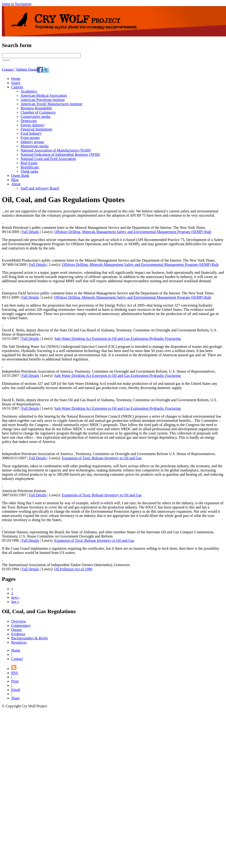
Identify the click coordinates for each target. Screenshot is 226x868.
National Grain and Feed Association (48, 159)
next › (16, 597)
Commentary (21, 625)
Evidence (18, 634)
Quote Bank (20, 176)
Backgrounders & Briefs (29, 638)
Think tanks (29, 171)
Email (16, 690)
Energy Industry (33, 125)
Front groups (30, 138)
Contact (8, 69)
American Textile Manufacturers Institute (52, 104)
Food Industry (31, 133)
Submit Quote (27, 69)
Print (15, 681)
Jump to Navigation (17, 4)
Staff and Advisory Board (40, 188)
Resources (19, 642)
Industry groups (32, 142)
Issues (16, 83)
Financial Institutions (36, 129)
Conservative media (36, 117)
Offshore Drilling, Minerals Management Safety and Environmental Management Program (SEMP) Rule (133, 232)
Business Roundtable (36, 108)
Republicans (30, 167)
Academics (29, 91)
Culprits (17, 87)
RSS (14, 673)
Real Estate (29, 163)
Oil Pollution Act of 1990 (73, 569)
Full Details (30, 232)
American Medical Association (44, 95)
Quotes (16, 630)
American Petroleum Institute (43, 100)
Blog (15, 180)
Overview (19, 621)
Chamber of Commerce (38, 112)
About (16, 184)
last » (15, 602)
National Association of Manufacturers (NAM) (56, 150)
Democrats (29, 121)
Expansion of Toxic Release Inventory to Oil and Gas (102, 458)
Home (16, 79)
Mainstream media (35, 146)
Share (15, 698)
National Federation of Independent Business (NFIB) (60, 154)
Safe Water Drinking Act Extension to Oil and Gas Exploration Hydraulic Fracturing (117, 339)
